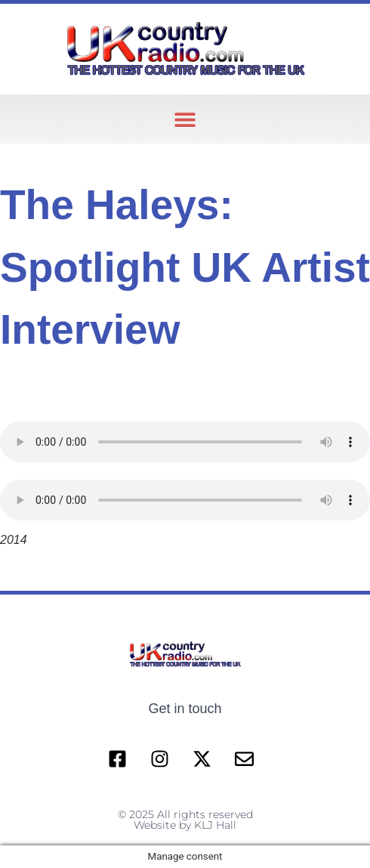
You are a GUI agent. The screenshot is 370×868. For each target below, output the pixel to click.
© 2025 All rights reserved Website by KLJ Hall (185, 820)
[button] (185, 119)
